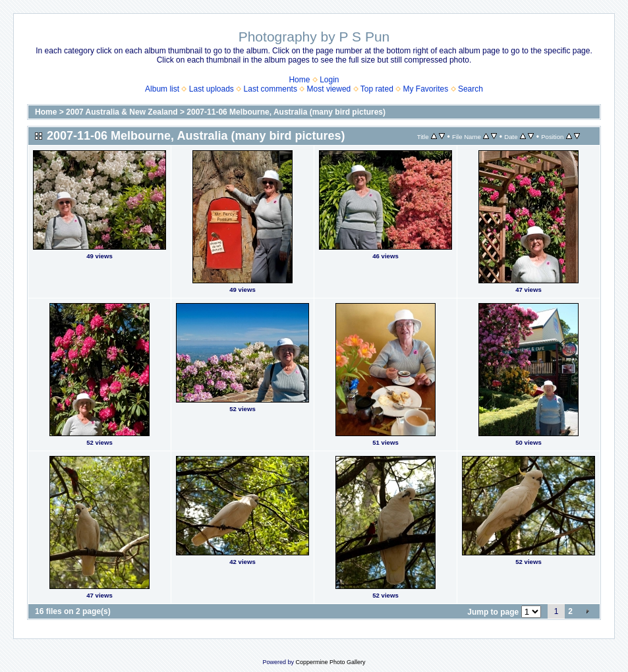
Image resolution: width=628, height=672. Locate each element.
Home (299, 80)
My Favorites (426, 89)
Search (471, 89)
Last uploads (212, 89)
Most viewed (329, 89)
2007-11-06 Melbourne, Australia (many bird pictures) (286, 112)
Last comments (271, 89)
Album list (162, 89)
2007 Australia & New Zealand (122, 112)
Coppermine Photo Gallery (330, 662)
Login (329, 80)
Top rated (377, 89)
